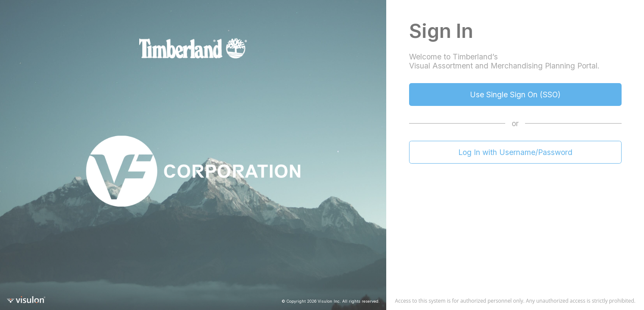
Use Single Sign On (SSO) (515, 95)
